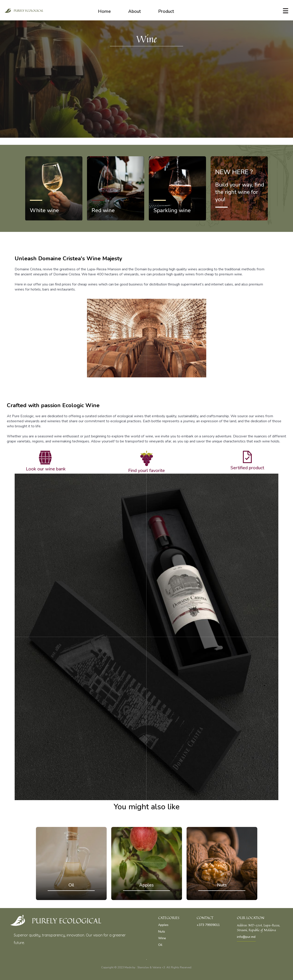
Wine (162, 938)
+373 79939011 (208, 925)
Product (166, 11)
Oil (160, 945)
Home (104, 11)
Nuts (162, 932)
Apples (163, 925)
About (134, 11)
